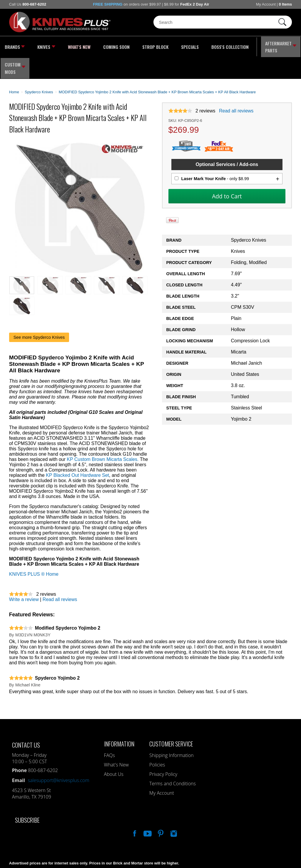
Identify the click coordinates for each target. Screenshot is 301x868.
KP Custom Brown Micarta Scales (102, 435)
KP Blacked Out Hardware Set (77, 451)
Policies (157, 741)
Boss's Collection (205, 46)
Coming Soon (104, 46)
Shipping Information (172, 731)
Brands (14, 46)
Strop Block (139, 46)
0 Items (285, 4)
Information (119, 720)
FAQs (109, 731)
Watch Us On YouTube (147, 809)
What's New (72, 46)
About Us (114, 750)
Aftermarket (251, 46)
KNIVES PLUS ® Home (34, 550)
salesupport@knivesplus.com (59, 756)
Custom (286, 46)
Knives (43, 46)
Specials (170, 46)
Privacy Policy (163, 750)
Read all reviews (236, 87)
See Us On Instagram (173, 809)
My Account (266, 4)
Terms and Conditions (173, 760)
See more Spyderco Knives (39, 313)
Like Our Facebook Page (134, 809)
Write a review (24, 576)
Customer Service (171, 720)
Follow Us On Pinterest (160, 809)
